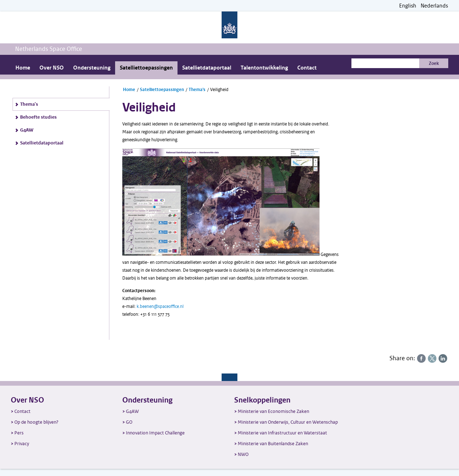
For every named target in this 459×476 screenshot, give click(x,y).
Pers (19, 433)
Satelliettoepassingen (146, 68)
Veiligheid (219, 90)
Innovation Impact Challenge (155, 433)
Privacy (22, 444)
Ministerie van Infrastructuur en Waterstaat (282, 433)
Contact (307, 68)
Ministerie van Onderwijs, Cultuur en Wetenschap (288, 422)
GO (129, 422)
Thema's (29, 104)
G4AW (27, 130)
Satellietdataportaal (207, 68)
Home (23, 68)
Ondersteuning (92, 68)
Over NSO (52, 68)
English (408, 6)
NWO (243, 454)
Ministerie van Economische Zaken (273, 411)
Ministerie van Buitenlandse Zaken (273, 444)
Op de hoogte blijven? (36, 422)
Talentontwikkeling (264, 68)
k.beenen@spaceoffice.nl (160, 306)
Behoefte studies (38, 117)
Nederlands (434, 6)
